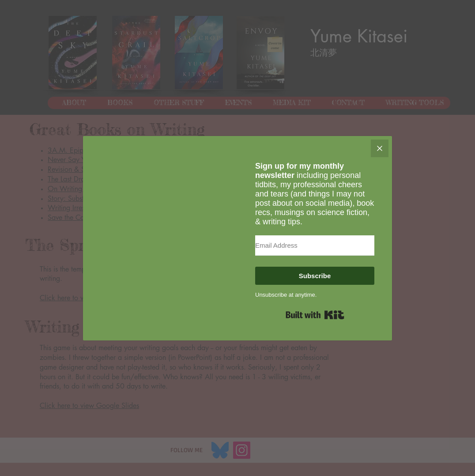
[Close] (380, 148)
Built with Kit (315, 315)
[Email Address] (315, 246)
